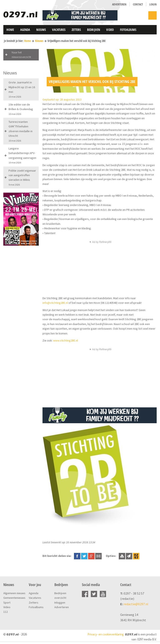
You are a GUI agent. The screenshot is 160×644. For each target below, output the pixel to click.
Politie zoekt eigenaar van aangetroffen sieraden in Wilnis (22, 177)
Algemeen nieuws (14, 593)
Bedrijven (94, 30)
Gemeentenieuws (14, 598)
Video (110, 30)
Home (10, 30)
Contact (138, 4)
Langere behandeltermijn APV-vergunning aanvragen (22, 155)
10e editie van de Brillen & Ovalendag (21, 109)
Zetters (76, 30)
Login (153, 4)
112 (6, 612)
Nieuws (41, 30)
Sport (7, 603)
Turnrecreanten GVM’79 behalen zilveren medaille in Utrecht (21, 131)
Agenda (25, 30)
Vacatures (59, 30)
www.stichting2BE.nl (66, 340)
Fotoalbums (128, 30)
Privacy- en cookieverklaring (106, 634)
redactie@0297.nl (136, 604)
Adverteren (119, 4)
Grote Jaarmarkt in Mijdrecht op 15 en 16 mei (22, 89)
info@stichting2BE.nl (55, 303)
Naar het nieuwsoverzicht (21, 55)
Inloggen (60, 603)
